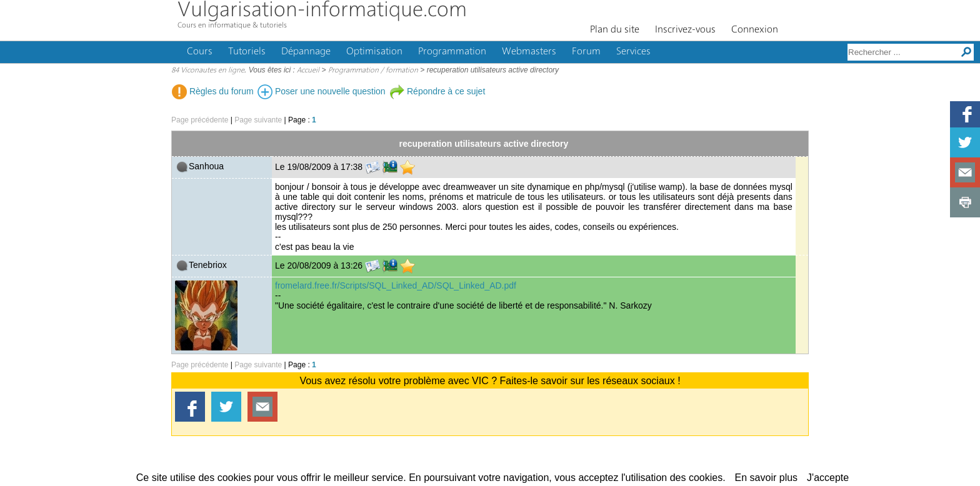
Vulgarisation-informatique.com (322, 11)
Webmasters (529, 52)
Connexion (755, 30)
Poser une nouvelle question (322, 91)
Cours (200, 52)
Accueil (308, 71)
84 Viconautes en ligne (208, 71)
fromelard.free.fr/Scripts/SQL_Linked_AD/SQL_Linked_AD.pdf (396, 285)
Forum (586, 52)
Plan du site (615, 30)
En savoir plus (767, 478)
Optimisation (374, 52)
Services (633, 52)
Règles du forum (213, 91)
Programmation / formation (373, 71)
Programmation (452, 52)
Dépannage (306, 52)
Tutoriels (247, 52)
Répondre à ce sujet (437, 91)
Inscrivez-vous (685, 30)
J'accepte (828, 478)
